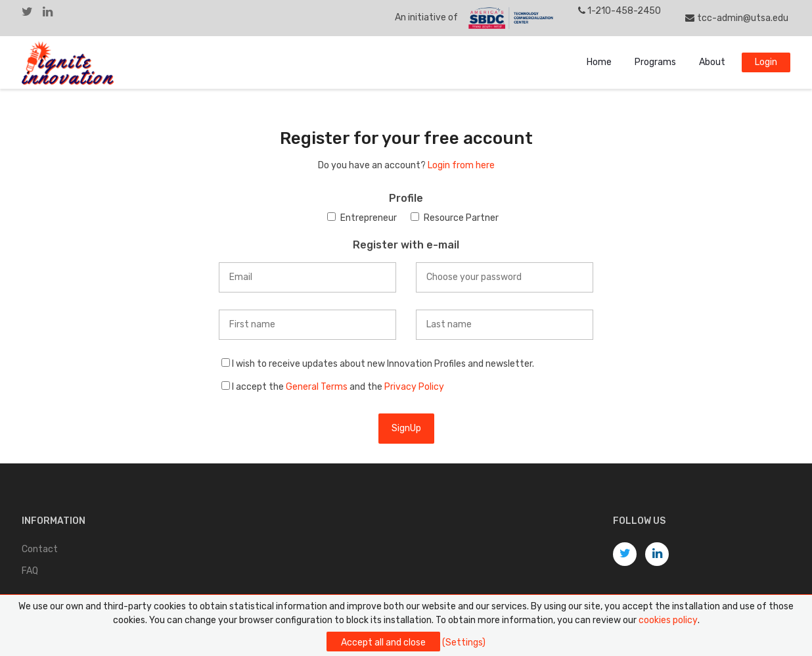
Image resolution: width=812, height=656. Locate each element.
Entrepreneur (369, 218)
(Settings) (464, 643)
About (712, 62)
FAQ (30, 571)
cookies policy (668, 620)
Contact (40, 549)
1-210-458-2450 (620, 11)
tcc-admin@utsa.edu (737, 18)
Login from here (461, 165)
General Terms (317, 387)
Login (766, 62)
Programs (655, 62)
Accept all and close (383, 643)
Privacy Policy (414, 387)
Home (599, 62)
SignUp (406, 428)
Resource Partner (461, 218)
